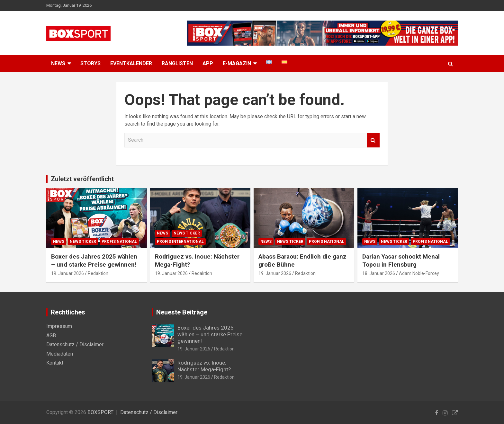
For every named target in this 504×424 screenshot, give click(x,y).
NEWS (58, 63)
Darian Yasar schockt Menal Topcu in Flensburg (401, 261)
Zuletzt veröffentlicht (82, 179)
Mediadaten (60, 354)
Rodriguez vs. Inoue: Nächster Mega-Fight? (204, 366)
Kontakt (55, 363)
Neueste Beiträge (182, 312)
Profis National (119, 242)
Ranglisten (177, 63)
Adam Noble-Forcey (419, 273)
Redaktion (98, 273)
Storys (90, 63)
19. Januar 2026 (67, 273)
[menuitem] (269, 62)
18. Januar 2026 (379, 273)
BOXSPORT (100, 412)
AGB (51, 336)
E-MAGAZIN (237, 63)
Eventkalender (131, 63)
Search (373, 140)
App (208, 63)
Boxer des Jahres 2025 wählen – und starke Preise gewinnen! (94, 261)
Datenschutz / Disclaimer (75, 344)
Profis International (180, 242)
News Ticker (83, 242)
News (59, 242)
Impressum (59, 326)
